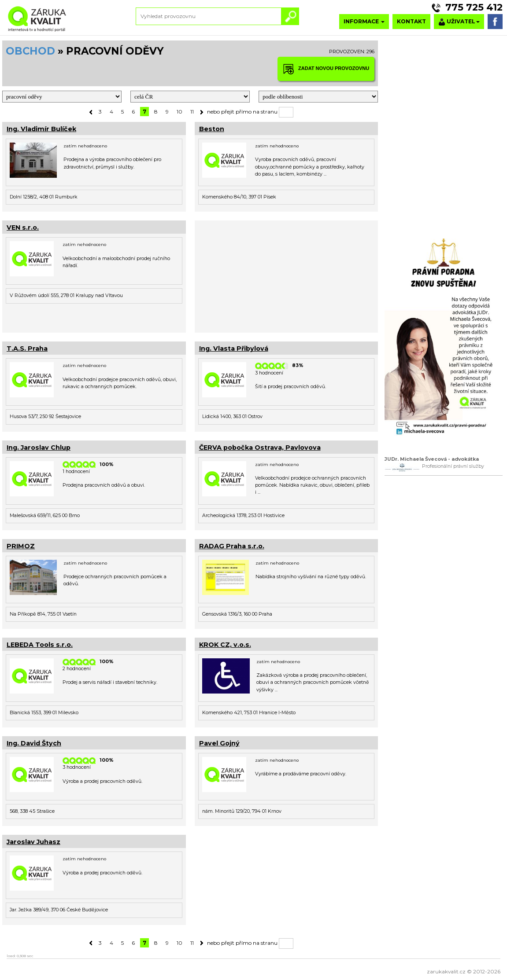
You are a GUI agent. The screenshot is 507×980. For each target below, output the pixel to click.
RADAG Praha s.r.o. (232, 546)
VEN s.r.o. (23, 228)
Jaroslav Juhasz (33, 842)
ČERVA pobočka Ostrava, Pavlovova (260, 448)
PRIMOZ (21, 546)
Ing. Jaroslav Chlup (39, 448)
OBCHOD (30, 51)
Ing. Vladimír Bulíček (41, 129)
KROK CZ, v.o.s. (225, 645)
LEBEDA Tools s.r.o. (40, 645)
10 (179, 112)
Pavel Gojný (219, 743)
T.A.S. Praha (27, 349)
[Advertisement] (287, 275)
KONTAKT (411, 21)
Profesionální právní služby (453, 466)
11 (192, 112)
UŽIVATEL (459, 22)
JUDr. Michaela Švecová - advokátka (432, 459)
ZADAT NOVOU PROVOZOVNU (326, 69)
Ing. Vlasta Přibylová (234, 349)
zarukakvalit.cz (446, 971)
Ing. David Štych (34, 743)
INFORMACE (364, 21)
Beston (212, 129)
